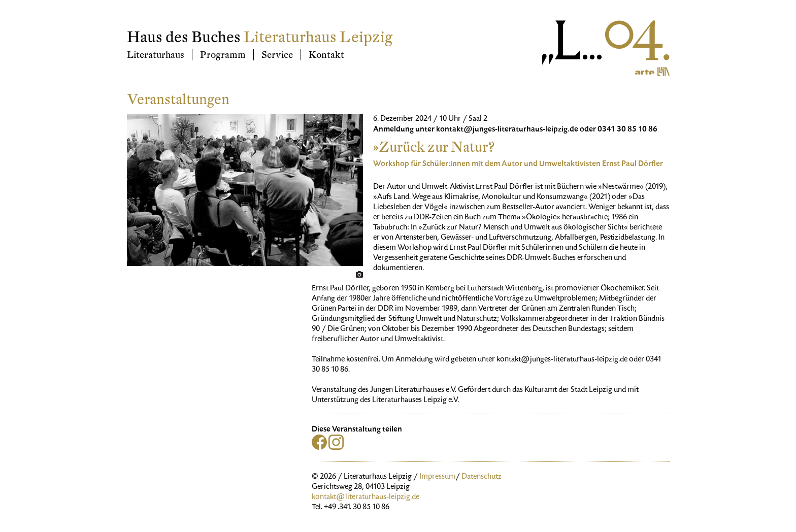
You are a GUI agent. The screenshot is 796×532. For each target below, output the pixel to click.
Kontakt (326, 55)
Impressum (437, 477)
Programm (223, 55)
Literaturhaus (156, 55)
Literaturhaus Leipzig (318, 37)
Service (277, 55)
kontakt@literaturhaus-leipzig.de (366, 497)
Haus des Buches (184, 37)
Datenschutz (482, 477)
